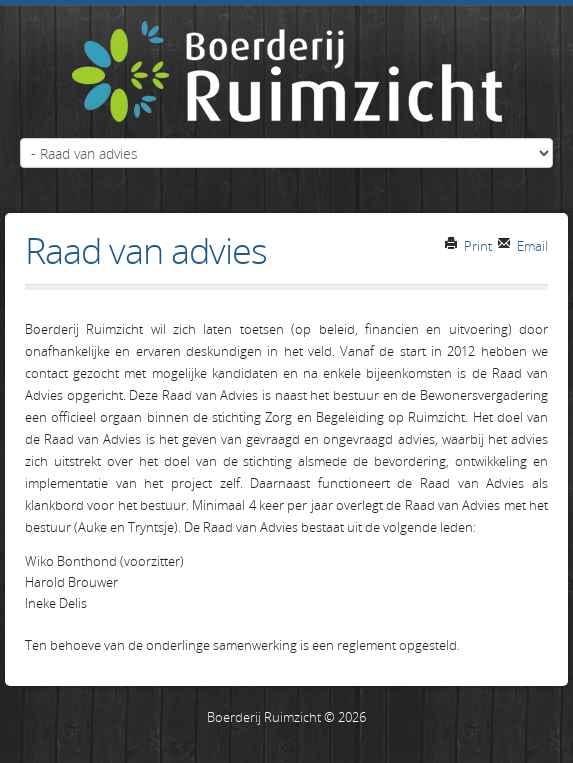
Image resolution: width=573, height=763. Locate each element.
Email (522, 246)
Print (468, 246)
